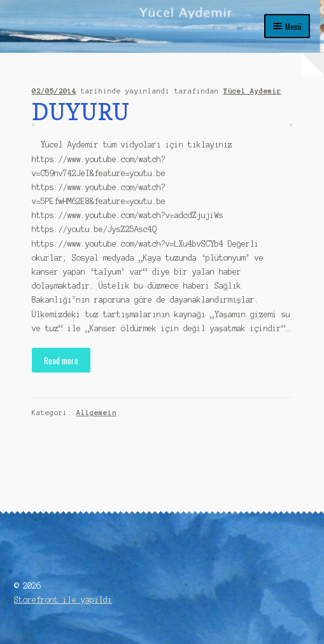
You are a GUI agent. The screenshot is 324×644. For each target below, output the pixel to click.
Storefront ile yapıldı (63, 600)
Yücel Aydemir (252, 91)
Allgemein (96, 413)
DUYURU (81, 112)
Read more (61, 360)
